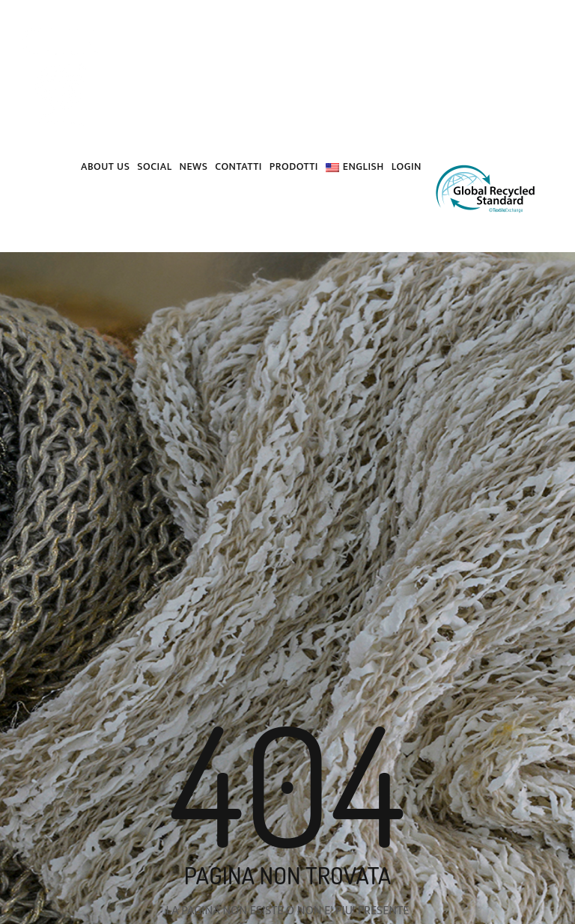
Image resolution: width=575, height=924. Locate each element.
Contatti (238, 166)
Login (407, 166)
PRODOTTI (294, 166)
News (194, 166)
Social (154, 166)
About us (105, 166)
